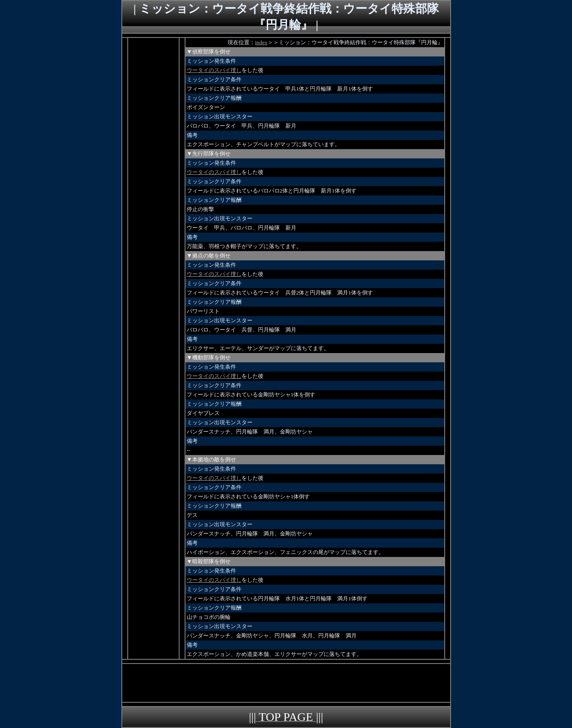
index (261, 42)
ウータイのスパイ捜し (214, 70)
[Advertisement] (153, 164)
